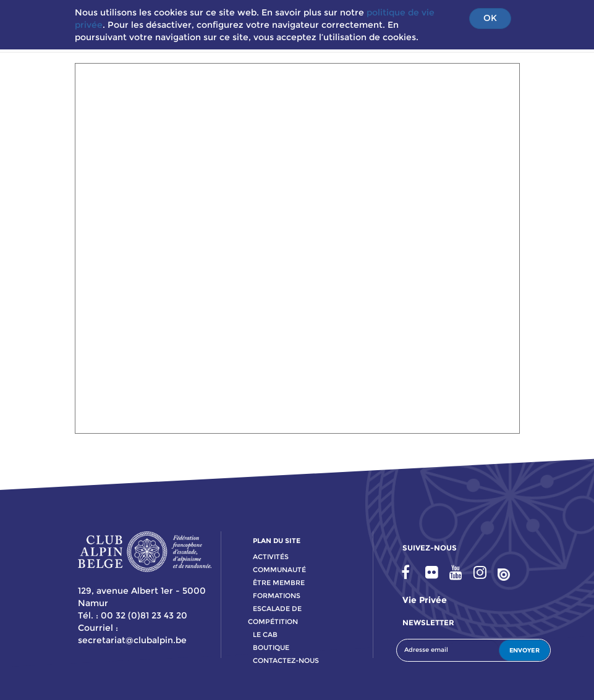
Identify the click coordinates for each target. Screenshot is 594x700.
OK (490, 18)
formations (277, 596)
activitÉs (271, 557)
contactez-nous (286, 660)
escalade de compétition (275, 615)
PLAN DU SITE (277, 541)
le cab (265, 635)
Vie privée (425, 600)
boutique (271, 647)
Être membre (279, 583)
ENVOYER (524, 650)
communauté (279, 570)
